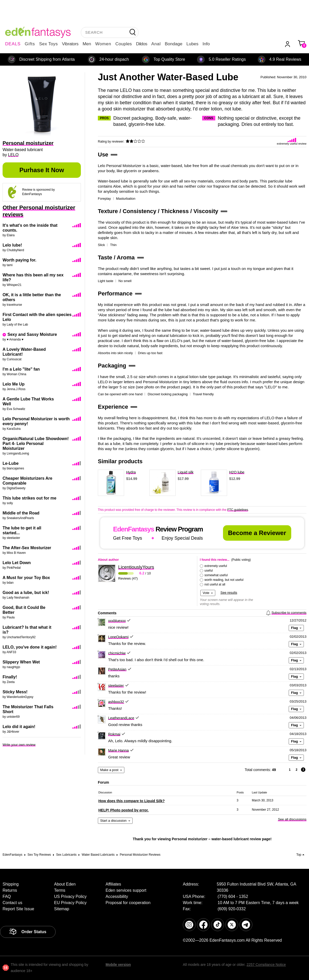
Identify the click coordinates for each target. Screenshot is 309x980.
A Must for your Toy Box (26, 578)
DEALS (13, 44)
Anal (156, 44)
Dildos (141, 44)
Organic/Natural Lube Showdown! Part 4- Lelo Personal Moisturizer (36, 444)
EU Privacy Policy (70, 903)
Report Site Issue (18, 909)
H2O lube (237, 472)
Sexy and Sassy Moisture (32, 334)
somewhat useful (216, 575)
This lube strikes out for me (29, 498)
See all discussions (292, 819)
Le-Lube (11, 463)
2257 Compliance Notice (266, 965)
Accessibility (117, 896)
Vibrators (70, 44)
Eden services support (126, 890)
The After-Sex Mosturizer (27, 548)
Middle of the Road (21, 513)
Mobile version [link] (118, 965)
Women (103, 44)
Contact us (12, 903)
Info (206, 44)
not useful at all (215, 584)
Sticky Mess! (15, 692)
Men (87, 44)
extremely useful (216, 566)
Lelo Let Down (17, 563)
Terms (60, 890)
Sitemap (62, 909)
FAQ (7, 896)
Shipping (11, 884)
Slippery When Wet (21, 662)
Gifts (30, 44)
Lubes (192, 44)
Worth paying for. (19, 260)
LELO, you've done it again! (30, 647)
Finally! (10, 677)
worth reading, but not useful (224, 580)
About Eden (65, 884)
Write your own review (19, 745)
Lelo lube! (12, 245)
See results (229, 593)
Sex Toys (49, 44)
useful (209, 571)
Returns (10, 890)
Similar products (120, 461)
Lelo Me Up (14, 384)
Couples (124, 44)
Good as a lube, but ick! (26, 593)
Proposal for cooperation (128, 903)
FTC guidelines (238, 510)
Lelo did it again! (19, 727)
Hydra (131, 472)
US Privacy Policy (70, 896)
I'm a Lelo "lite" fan (21, 369)
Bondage (174, 44)
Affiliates (113, 884)
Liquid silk (186, 472)
